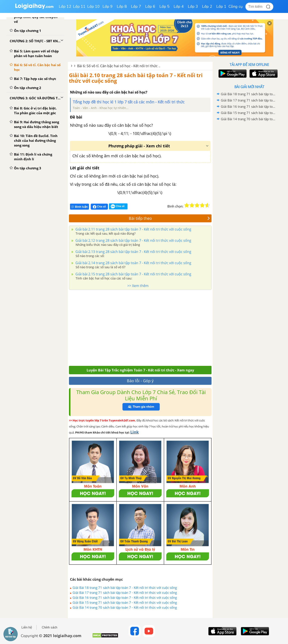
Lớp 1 (221, 6)
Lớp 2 (207, 6)
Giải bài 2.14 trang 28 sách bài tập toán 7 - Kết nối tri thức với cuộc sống (133, 263)
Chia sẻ (99, 207)
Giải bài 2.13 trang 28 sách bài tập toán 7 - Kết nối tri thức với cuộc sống (133, 252)
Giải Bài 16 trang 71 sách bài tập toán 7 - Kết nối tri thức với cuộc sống (125, 597)
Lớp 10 (93, 6)
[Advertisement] (140, 327)
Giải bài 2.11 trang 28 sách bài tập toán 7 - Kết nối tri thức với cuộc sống (133, 229)
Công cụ (236, 6)
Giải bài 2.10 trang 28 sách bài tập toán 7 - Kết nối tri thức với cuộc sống (136, 78)
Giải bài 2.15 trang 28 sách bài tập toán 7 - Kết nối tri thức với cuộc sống (133, 274)
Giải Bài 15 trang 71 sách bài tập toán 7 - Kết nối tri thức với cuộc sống (125, 602)
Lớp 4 (179, 6)
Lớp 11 (79, 6)
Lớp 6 (150, 6)
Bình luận (79, 207)
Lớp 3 (193, 6)
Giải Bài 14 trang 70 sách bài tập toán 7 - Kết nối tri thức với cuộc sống (125, 607)
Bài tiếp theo (169, 218)
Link (135, 432)
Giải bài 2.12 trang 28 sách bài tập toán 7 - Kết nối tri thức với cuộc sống (133, 240)
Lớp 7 (136, 6)
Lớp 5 (164, 6)
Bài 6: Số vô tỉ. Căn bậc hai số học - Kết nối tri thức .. (119, 66)
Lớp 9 (108, 6)
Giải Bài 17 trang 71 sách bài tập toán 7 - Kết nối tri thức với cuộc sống (125, 593)
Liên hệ (27, 627)
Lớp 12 (65, 6)
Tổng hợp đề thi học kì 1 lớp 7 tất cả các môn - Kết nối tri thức (129, 102)
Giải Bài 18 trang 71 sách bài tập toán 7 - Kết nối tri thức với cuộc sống (125, 588)
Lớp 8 (122, 6)
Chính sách (50, 627)
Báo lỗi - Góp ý (140, 381)
